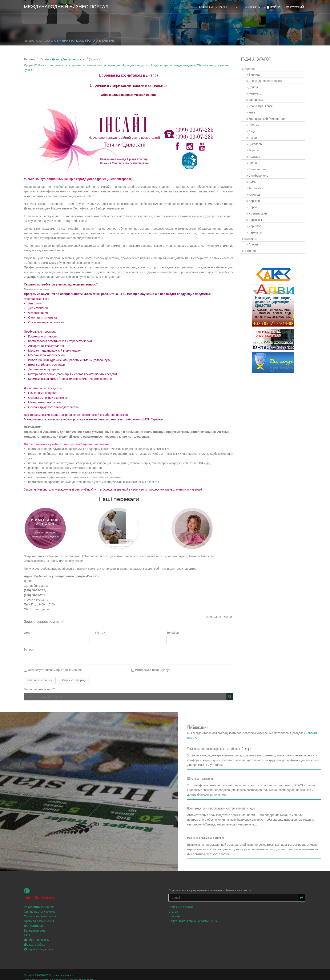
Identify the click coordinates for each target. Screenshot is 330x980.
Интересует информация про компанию (54, 669)
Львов (253, 137)
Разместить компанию (40, 900)
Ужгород (255, 193)
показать (96, 59)
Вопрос (30, 649)
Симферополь (259, 175)
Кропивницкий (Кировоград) (268, 118)
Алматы (254, 243)
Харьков (255, 200)
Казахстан (252, 238)
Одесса (254, 149)
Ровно (253, 162)
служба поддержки (39, 943)
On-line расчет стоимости (42, 905)
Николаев (256, 143)
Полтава (255, 156)
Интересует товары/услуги (152, 669)
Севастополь (258, 168)
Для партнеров (35, 919)
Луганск (254, 124)
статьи (223, 733)
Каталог (46, 40)
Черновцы (256, 231)
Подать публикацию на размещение (194, 915)
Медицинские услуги (136, 64)
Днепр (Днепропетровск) (70, 58)
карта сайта (35, 938)
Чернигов (255, 225)
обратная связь (37, 933)
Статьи (174, 905)
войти (273, 7)
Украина (250, 68)
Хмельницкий (258, 212)
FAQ (28, 929)
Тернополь (256, 187)
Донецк (254, 86)
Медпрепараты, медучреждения (174, 64)
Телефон (174, 632)
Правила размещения (40, 915)
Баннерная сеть (36, 924)
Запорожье (256, 99)
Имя (29, 632)
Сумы (253, 181)
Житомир (255, 92)
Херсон (254, 206)
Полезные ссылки (181, 900)
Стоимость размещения (41, 910)
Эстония (250, 250)
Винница (255, 73)
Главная (205, 7)
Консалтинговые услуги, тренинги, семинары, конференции (80, 64)
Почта (101, 632)
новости (210, 733)
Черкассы (256, 219)
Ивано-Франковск (261, 105)
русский (294, 7)
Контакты (252, 7)
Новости (175, 910)
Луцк (252, 130)
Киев (252, 111)
